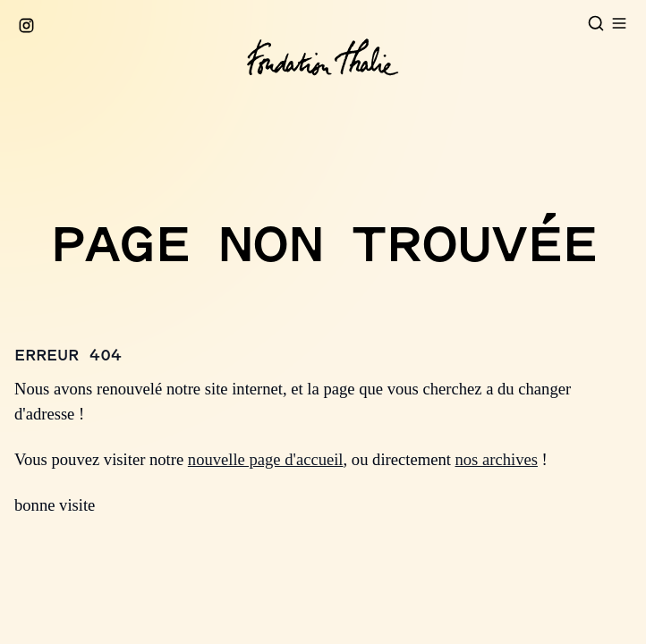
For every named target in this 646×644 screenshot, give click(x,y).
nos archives (497, 459)
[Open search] (596, 23)
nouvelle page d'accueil (266, 459)
